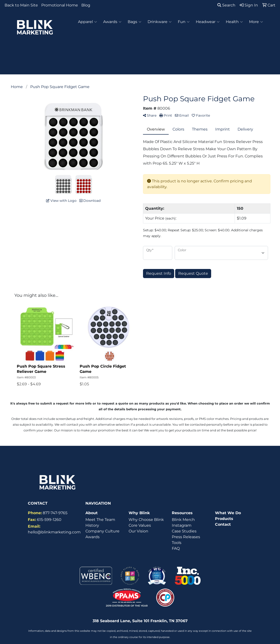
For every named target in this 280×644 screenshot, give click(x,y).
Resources (182, 513)
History (92, 525)
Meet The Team (100, 520)
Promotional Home (60, 5)
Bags (134, 22)
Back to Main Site (21, 5)
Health (234, 22)
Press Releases (186, 537)
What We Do (228, 513)
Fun (184, 22)
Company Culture (102, 531)
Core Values (140, 525)
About (92, 513)
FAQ (176, 548)
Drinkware (160, 22)
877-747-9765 (55, 513)
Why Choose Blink (146, 520)
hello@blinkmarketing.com (54, 532)
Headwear (208, 22)
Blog (86, 5)
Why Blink (139, 513)
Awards (112, 22)
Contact (223, 524)
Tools (177, 543)
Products (224, 519)
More (256, 22)
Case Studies (184, 531)
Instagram (182, 525)
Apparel (87, 22)
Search (226, 5)
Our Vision (138, 531)
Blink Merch (183, 520)
